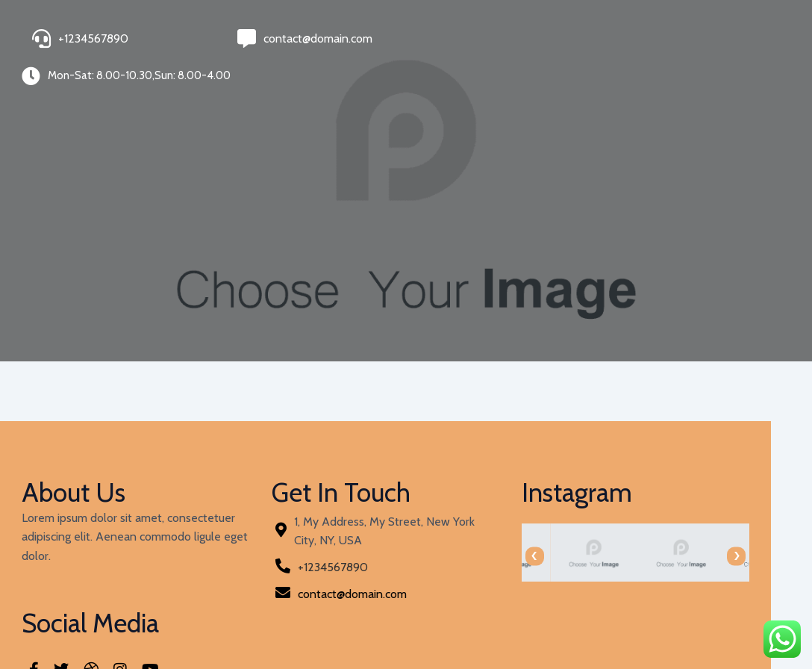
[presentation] (430, 539)
